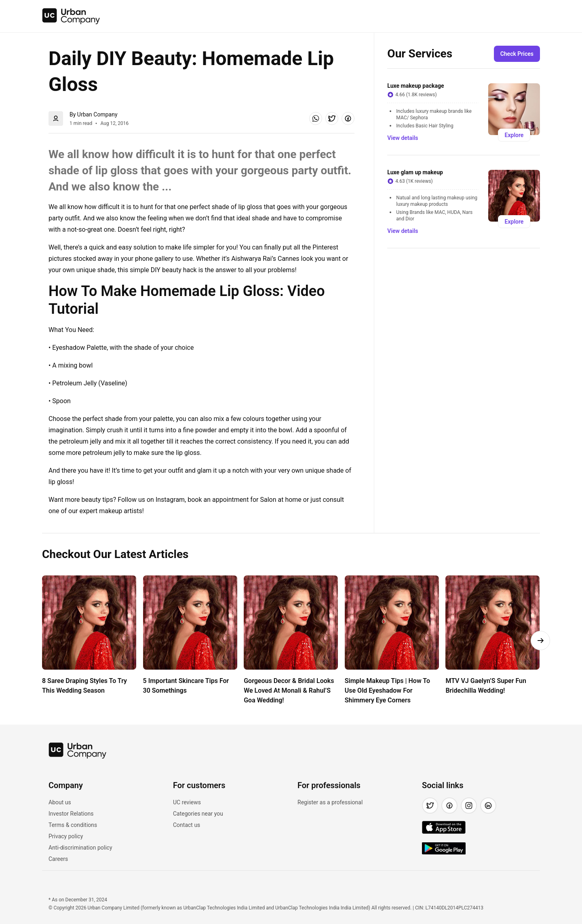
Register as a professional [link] (330, 802)
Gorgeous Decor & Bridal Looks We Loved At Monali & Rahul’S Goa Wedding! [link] (290, 690)
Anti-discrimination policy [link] (80, 848)
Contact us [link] (187, 825)
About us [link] (60, 802)
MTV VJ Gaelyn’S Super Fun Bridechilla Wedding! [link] (487, 686)
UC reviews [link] (187, 802)
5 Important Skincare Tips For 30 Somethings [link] (187, 686)
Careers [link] (58, 859)
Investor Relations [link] (71, 814)
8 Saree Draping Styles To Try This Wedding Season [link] (85, 686)
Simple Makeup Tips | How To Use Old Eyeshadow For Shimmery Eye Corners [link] (388, 690)
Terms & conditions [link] (73, 825)
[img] (71, 16)
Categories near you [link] (198, 814)
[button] (316, 118)
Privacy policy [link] (66, 836)
